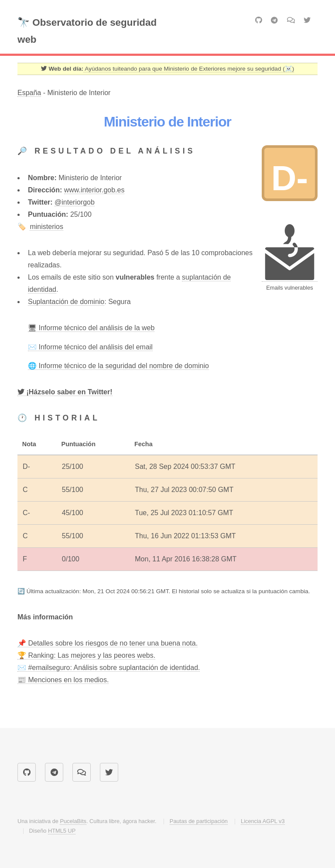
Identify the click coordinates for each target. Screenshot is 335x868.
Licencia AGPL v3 (263, 821)
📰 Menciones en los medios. (63, 680)
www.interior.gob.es (94, 190)
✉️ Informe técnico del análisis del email (90, 347)
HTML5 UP (62, 831)
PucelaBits (73, 821)
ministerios (46, 227)
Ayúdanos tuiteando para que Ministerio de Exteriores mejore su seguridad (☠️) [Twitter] (189, 69)
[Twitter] (65, 392)
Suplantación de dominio (66, 302)
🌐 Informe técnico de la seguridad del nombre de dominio (118, 366)
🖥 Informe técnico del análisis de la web (91, 328)
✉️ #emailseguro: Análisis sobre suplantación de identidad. (109, 668)
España (29, 93)
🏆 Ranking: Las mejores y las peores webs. (86, 655)
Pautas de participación (199, 821)
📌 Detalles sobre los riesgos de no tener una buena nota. (108, 643)
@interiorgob (75, 202)
